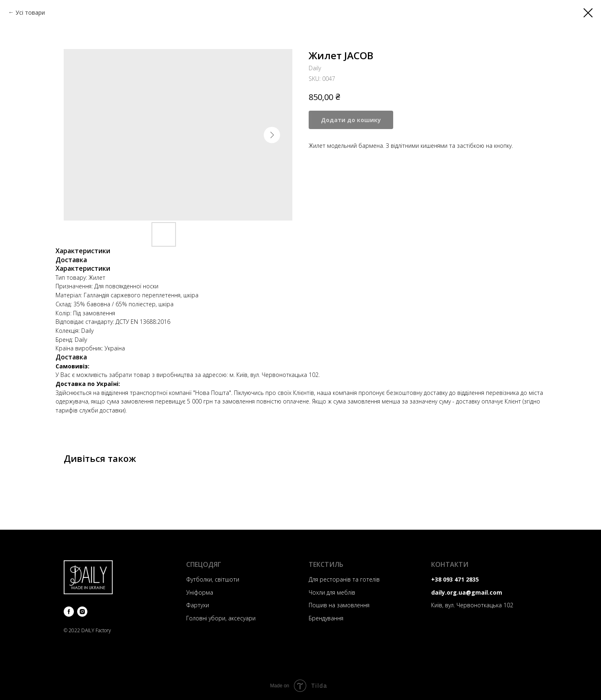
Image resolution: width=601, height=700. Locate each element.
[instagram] (82, 612)
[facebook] (69, 612)
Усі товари (30, 12)
